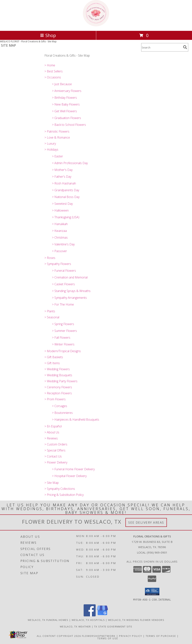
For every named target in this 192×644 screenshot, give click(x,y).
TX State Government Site (113, 626)
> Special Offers (55, 450)
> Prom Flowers (55, 399)
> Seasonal (52, 317)
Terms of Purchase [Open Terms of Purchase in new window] (161, 636)
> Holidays (51, 149)
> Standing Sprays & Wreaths (71, 291)
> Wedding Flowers (57, 369)
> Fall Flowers (61, 338)
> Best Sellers (54, 71)
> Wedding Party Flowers (61, 381)
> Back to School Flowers (69, 125)
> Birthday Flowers (64, 98)
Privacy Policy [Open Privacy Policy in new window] (131, 636)
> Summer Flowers (64, 331)
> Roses (50, 258)
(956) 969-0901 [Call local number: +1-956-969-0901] (157, 552)
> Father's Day (62, 177)
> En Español (53, 426)
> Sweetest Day (62, 204)
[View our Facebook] (90, 615)
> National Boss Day (66, 197)
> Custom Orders (56, 444)
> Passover (59, 251)
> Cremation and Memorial (70, 277)
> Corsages (60, 406)
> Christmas (60, 237)
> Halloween (60, 210)
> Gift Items (52, 363)
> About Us (52, 432)
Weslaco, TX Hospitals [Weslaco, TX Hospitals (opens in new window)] (88, 620)
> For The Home (63, 304)
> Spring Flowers (63, 324)
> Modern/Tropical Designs (63, 351)
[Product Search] (161, 47)
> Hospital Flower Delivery (69, 476)
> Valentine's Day (63, 244)
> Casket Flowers (63, 284)
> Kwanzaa (59, 231)
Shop (48, 35)
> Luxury (50, 143)
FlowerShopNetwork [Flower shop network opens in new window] (99, 636)
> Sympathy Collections (60, 489)
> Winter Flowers (63, 344)
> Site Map (52, 483)
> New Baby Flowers (66, 104)
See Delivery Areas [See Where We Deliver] (146, 522)
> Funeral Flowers (64, 271)
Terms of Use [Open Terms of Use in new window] (108, 638)
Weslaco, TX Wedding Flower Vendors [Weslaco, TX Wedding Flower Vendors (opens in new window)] (136, 620)
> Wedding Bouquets (58, 375)
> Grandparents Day (66, 190)
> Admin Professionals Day (70, 163)
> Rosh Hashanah (64, 183)
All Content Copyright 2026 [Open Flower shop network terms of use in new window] (59, 636)
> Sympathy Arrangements (69, 298)
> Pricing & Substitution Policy (64, 495)
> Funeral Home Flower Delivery (73, 469)
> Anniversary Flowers (67, 91)
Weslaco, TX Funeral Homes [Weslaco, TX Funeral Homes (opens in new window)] (48, 620)
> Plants (50, 311)
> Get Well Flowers (64, 111)
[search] (185, 47)
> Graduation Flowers (66, 118)
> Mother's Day (62, 170)
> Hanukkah (60, 224)
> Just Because (62, 84)
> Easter (57, 156)
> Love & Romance (57, 137)
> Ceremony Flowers (58, 387)
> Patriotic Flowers (57, 131)
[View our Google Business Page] (102, 615)
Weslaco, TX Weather (75, 626)
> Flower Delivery (56, 462)
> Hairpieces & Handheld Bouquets (76, 419)
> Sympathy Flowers (58, 264)
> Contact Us (53, 456)
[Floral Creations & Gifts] (96, 25)
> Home (50, 65)
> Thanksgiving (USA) (66, 217)
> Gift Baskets (54, 357)
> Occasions (53, 77)
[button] (152, 592)
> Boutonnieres (62, 413)
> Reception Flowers (58, 393)
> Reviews (51, 438)
